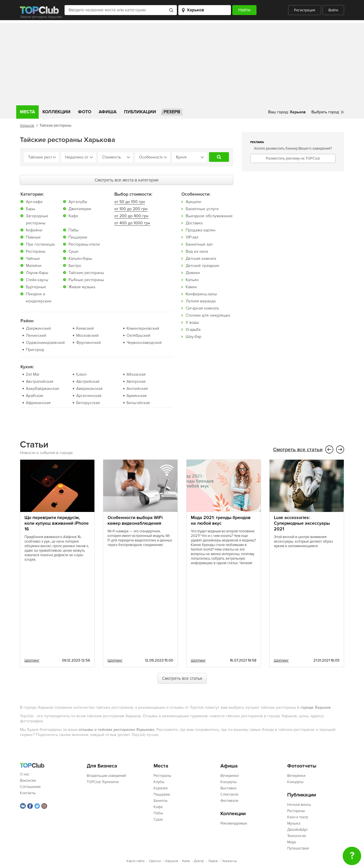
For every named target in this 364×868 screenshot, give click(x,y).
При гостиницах (40, 244)
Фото (85, 112)
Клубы (159, 782)
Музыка (294, 823)
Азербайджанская (43, 388)
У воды (192, 322)
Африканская (38, 402)
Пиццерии (78, 237)
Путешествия (298, 848)
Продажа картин (201, 230)
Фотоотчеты (302, 766)
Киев (186, 861)
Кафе (73, 216)
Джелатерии (80, 209)
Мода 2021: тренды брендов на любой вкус (221, 520)
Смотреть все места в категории (127, 180)
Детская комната (201, 258)
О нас (25, 774)
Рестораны (36, 251)
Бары (31, 209)
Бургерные (36, 287)
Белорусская (88, 402)
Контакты (28, 793)
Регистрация (305, 10)
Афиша (108, 112)
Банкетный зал (199, 244)
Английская (137, 388)
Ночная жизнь (299, 804)
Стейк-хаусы (37, 280)
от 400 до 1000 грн (132, 223)
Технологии (297, 836)
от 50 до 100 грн (130, 201)
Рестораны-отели (84, 244)
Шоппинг (32, 660)
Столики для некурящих (208, 315)
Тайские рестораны (86, 272)
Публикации (140, 112)
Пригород (35, 349)
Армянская (137, 395)
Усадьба (193, 329)
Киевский (85, 328)
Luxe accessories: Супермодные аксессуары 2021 (302, 523)
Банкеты (161, 800)
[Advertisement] (182, 63)
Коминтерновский (143, 328)
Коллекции (56, 112)
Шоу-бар (194, 336)
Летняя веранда (201, 301)
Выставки (228, 788)
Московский (87, 335)
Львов (213, 861)
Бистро (75, 265)
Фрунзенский (89, 342)
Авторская (136, 381)
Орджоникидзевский (45, 342)
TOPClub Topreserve (103, 782)
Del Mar (33, 374)
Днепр (199, 861)
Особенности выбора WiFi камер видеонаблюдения (135, 520)
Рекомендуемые (234, 823)
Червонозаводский (144, 342)
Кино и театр (298, 817)
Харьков (27, 126)
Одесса (155, 861)
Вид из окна (197, 251)
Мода (292, 842)
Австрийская (88, 381)
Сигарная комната (202, 308)
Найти (219, 157)
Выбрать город (325, 112)
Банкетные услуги (202, 209)
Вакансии (28, 780)
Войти (333, 10)
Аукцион (194, 201)
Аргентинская (89, 395)
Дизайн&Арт (297, 829)
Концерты (228, 782)
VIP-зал (192, 237)
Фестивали (229, 800)
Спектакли (229, 794)
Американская (89, 388)
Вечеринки (229, 775)
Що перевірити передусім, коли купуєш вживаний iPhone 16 (57, 523)
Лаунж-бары (37, 272)
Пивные (33, 237)
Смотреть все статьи (298, 449)
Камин (191, 287)
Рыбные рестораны (86, 280)
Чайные (33, 258)
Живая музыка (82, 287)
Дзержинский (38, 328)
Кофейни (34, 230)
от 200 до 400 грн (131, 216)
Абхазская (136, 374)
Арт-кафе (34, 201)
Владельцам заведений (106, 775)
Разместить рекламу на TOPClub (293, 158)
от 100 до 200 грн (131, 209)
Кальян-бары (80, 258)
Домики (193, 272)
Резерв (172, 112)
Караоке (161, 788)
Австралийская (40, 381)
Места (27, 112)
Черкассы (229, 861)
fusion (81, 374)
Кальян (192, 280)
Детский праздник (202, 265)
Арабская (35, 395)
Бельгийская (138, 402)
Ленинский (36, 335)
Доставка (194, 223)
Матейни (34, 265)
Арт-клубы (78, 201)
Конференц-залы (201, 294)
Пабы (74, 230)
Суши (74, 251)
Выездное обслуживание (209, 216)
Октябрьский (138, 335)
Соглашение (30, 787)
